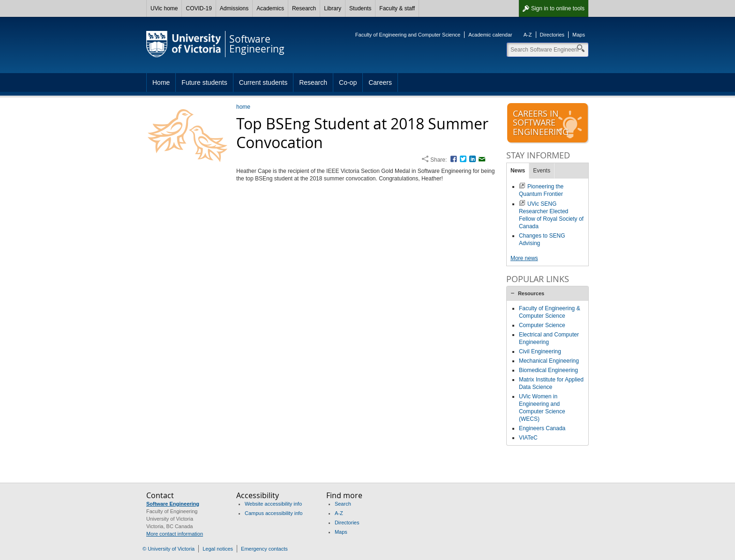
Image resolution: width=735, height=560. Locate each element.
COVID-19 (199, 8)
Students (360, 8)
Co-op (348, 82)
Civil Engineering (540, 351)
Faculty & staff (397, 8)
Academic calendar (490, 35)
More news (524, 258)
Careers (380, 82)
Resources (531, 293)
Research (304, 8)
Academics (270, 8)
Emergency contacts (264, 549)
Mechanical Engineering (549, 361)
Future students (204, 82)
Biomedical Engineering (548, 370)
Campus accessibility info (274, 513)
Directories (552, 35)
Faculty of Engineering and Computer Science (408, 35)
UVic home (164, 8)
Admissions (234, 8)
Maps (579, 35)
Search (343, 504)
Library (333, 8)
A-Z (528, 35)
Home (161, 82)
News (518, 171)
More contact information (175, 534)
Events (542, 171)
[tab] (547, 293)
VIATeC (528, 438)
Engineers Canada (542, 428)
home (243, 107)
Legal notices (218, 549)
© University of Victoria (169, 549)
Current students (263, 82)
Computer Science (542, 325)
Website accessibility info (273, 504)
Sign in (558, 8)
